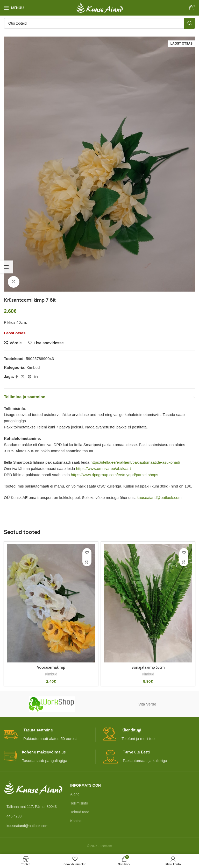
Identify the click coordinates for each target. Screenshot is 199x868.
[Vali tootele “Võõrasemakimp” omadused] (87, 562)
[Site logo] (100, 7)
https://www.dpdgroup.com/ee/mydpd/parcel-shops (114, 475)
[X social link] (23, 377)
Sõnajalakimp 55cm (148, 667)
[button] (184, 562)
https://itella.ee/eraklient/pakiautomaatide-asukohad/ (135, 462)
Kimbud (33, 367)
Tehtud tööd (80, 812)
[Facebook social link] (17, 377)
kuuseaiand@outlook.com (159, 497)
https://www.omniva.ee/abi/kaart (104, 468)
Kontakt (76, 821)
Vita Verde (147, 704)
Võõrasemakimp (51, 667)
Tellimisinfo (79, 803)
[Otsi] (99, 23)
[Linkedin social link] (36, 377)
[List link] (33, 816)
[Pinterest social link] (30, 377)
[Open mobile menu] (14, 8)
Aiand (75, 794)
